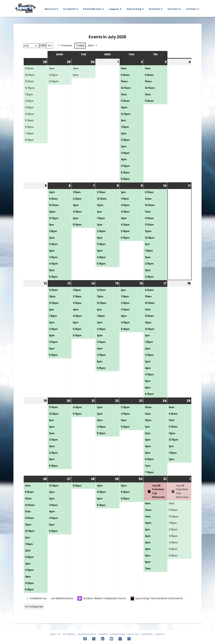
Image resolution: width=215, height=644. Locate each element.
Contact (160, 634)
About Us (55, 634)
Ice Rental (69, 634)
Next (93, 46)
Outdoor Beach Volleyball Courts (102, 598)
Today (80, 45)
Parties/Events (87, 634)
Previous (65, 46)
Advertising (118, 634)
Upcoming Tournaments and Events (156, 599)
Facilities (133, 634)
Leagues (103, 634)
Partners (147, 634)
